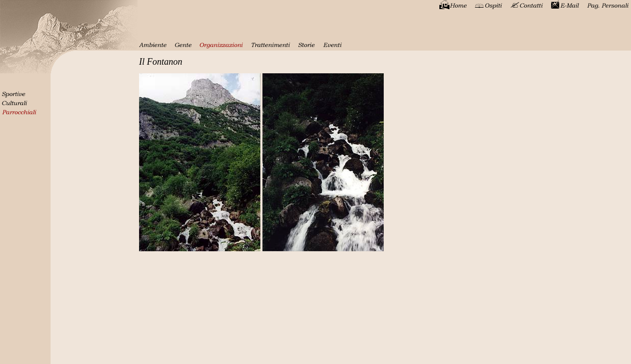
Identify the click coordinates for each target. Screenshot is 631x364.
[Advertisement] (601, 134)
